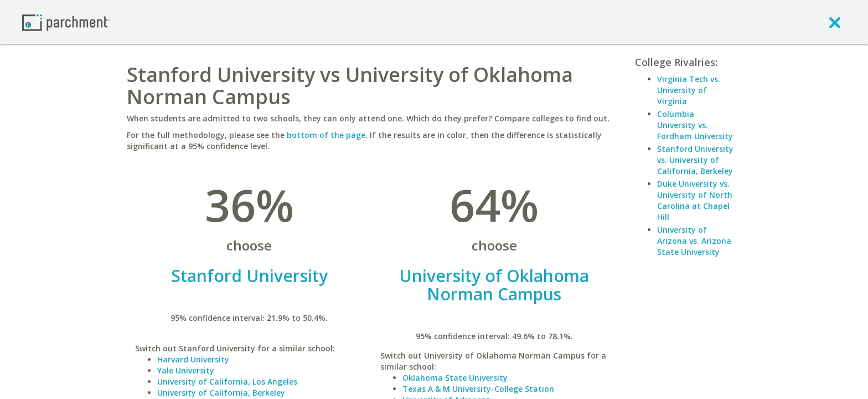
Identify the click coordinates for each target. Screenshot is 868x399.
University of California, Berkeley (221, 393)
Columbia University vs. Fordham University (695, 125)
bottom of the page (326, 135)
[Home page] (66, 22)
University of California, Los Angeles (227, 382)
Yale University (186, 370)
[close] (835, 22)
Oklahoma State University (455, 378)
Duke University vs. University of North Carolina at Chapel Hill (695, 200)
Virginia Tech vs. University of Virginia (689, 90)
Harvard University (193, 359)
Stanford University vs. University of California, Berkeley (695, 160)
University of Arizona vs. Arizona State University (694, 241)
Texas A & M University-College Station (478, 389)
